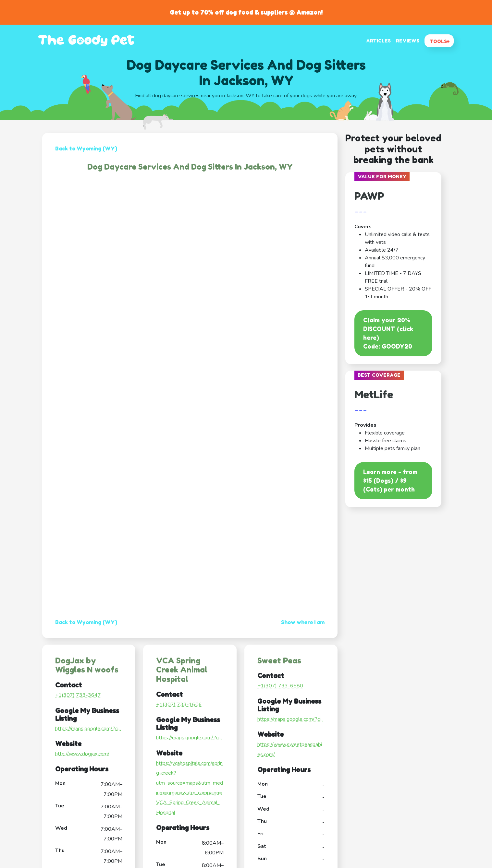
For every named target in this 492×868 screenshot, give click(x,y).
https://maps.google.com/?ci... (88, 729)
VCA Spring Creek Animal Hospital (182, 670)
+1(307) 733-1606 (179, 705)
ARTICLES (378, 41)
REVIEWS (408, 41)
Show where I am (303, 622)
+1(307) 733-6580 (280, 686)
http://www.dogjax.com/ (82, 754)
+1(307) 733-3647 (78, 695)
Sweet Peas (279, 661)
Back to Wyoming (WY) (86, 149)
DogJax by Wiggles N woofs (87, 665)
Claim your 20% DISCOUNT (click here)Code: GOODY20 (388, 333)
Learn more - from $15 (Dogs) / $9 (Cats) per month (390, 481)
